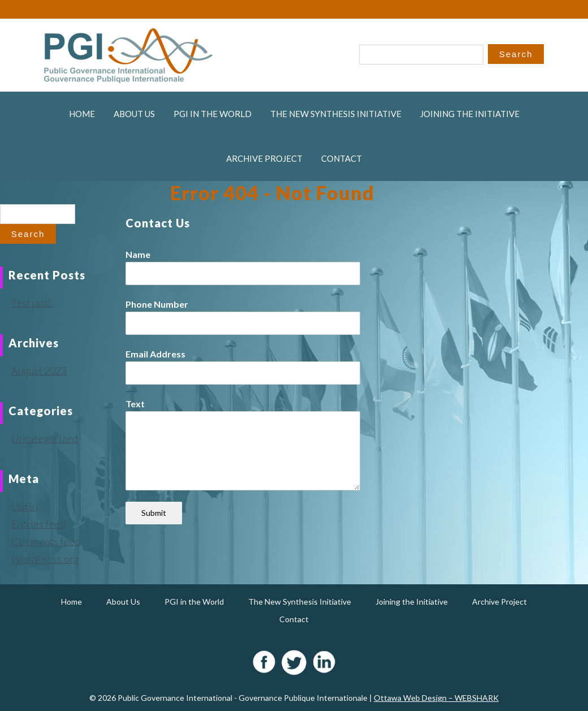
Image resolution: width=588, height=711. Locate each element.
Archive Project (264, 158)
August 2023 (39, 370)
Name (138, 254)
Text (135, 404)
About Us (134, 114)
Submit (154, 513)
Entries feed (38, 524)
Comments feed (46, 541)
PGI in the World (213, 114)
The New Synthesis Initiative (336, 114)
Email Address (155, 354)
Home (82, 114)
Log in (24, 506)
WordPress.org (45, 559)
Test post (32, 303)
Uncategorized (44, 438)
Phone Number (157, 304)
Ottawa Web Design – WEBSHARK (436, 698)
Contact (341, 158)
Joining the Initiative (470, 114)
